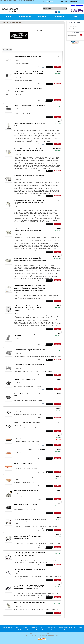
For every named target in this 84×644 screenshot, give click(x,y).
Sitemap (80, 628)
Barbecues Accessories (25, 17)
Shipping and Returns (51, 628)
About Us (17, 628)
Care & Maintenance (59, 17)
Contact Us (76, 17)
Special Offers (42, 17)
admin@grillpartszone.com (77, 5)
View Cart (52, 1)
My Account (46, 1)
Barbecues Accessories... (74, 29)
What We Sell (30, 630)
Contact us (25, 628)
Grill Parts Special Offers (74, 27)
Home (3, 628)
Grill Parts (8, 17)
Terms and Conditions (63, 628)
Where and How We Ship (41, 630)
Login (57, 1)
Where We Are (20, 630)
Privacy (42, 628)
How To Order (52, 630)
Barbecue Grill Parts (62, 630)
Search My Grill (34, 628)
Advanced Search (72, 38)
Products (10, 628)
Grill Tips (73, 628)
